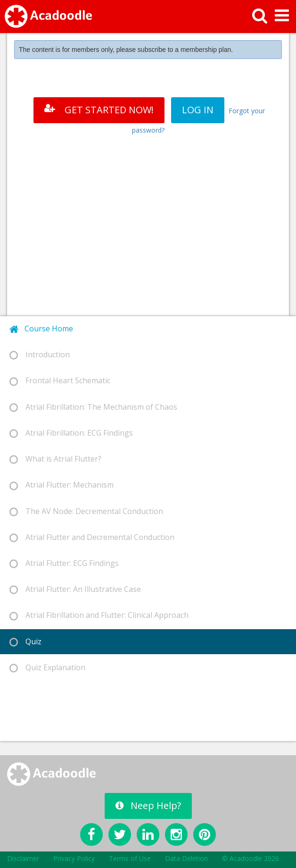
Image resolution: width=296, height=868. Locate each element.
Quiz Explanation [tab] (47, 668)
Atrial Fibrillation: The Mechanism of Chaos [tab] (93, 407)
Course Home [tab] (41, 329)
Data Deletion (186, 858)
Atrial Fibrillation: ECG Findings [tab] (71, 433)
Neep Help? (148, 805)
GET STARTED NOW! (99, 110)
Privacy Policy (74, 858)
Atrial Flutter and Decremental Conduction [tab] (92, 537)
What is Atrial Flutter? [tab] (55, 459)
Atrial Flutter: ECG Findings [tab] (64, 563)
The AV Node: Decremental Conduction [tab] (86, 511)
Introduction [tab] (40, 355)
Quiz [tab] (25, 642)
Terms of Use (130, 858)
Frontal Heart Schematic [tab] (60, 381)
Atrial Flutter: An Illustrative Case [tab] (75, 589)
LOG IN (198, 110)
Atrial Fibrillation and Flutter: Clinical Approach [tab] (99, 615)
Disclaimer (23, 858)
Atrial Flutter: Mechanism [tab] (62, 485)
